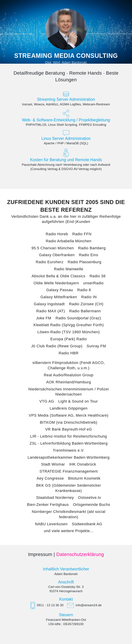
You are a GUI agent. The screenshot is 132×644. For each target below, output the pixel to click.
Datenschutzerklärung (80, 554)
